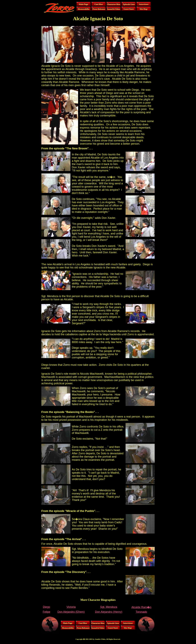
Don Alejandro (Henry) (109, 612)
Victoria (71, 607)
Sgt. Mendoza (109, 607)
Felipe (46, 612)
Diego (46, 607)
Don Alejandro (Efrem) (71, 612)
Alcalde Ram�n (141, 607)
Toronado (141, 612)
